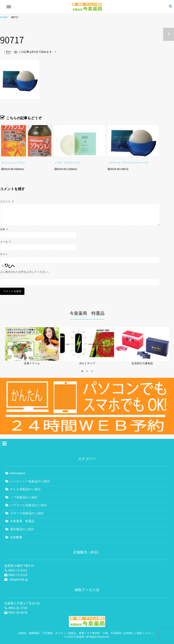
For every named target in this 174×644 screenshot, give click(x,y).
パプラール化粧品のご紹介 (29, 504)
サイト (4, 254)
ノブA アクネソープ (67, 163)
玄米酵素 (16, 536)
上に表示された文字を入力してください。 (25, 272)
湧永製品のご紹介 (22, 528)
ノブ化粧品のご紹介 (24, 496)
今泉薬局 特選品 (22, 520)
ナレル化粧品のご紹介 (26, 488)
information (18, 472)
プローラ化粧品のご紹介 (27, 512)
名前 (4, 229)
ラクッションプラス (13, 163)
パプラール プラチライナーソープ (128, 163)
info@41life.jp (19, 579)
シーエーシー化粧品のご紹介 (30, 480)
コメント (7, 201)
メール (6, 242)
